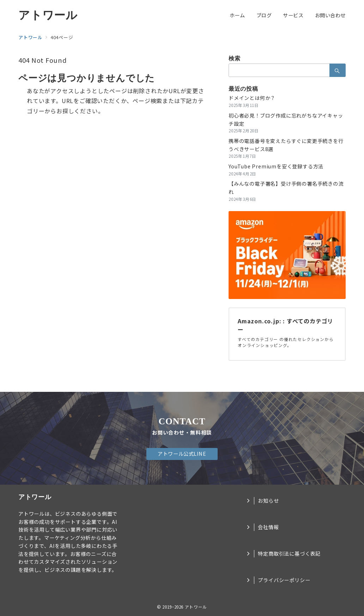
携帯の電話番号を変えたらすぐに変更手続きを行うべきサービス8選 (286, 145)
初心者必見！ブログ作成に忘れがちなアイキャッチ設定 (286, 119)
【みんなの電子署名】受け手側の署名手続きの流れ (286, 188)
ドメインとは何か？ (252, 98)
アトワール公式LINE (182, 454)
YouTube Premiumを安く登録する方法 (276, 166)
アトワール (48, 15)
